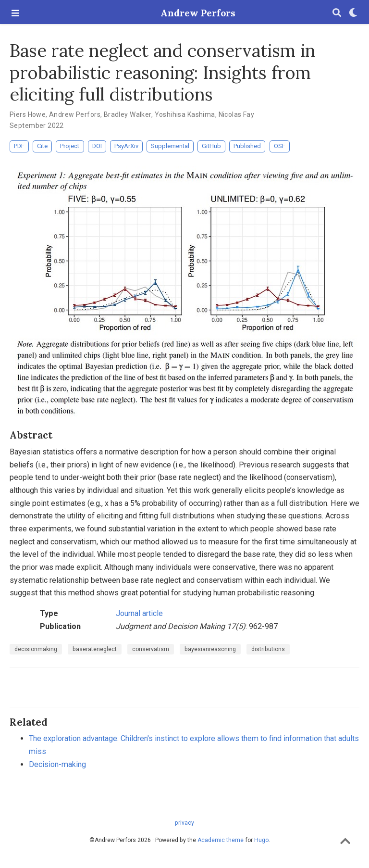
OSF (280, 146)
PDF (19, 146)
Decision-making (57, 764)
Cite (42, 146)
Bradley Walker (128, 114)
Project (70, 146)
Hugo (261, 840)
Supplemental (170, 146)
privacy (184, 823)
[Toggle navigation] (15, 13)
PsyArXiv (126, 146)
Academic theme (221, 840)
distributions (268, 649)
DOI (97, 146)
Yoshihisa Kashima (185, 114)
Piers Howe (28, 114)
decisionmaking (36, 649)
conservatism (151, 649)
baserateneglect (95, 649)
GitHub (211, 146)
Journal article (139, 613)
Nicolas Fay (237, 114)
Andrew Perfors (184, 13)
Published (247, 146)
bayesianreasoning (210, 649)
